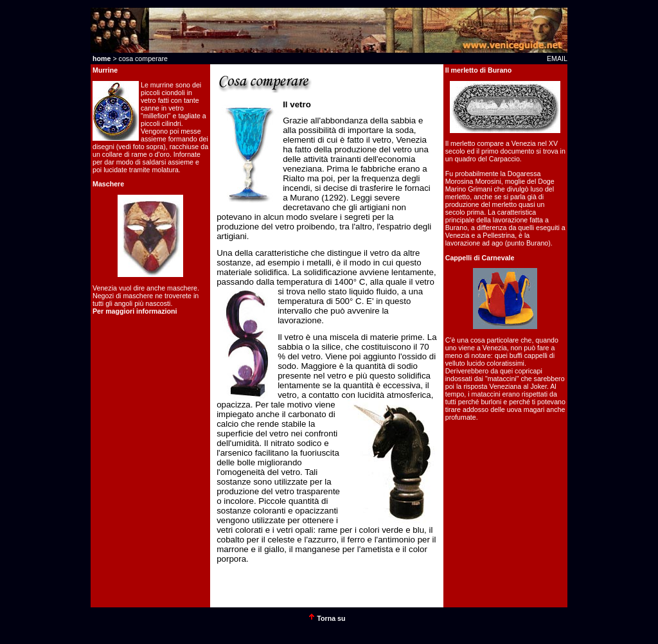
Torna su (330, 618)
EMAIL (557, 58)
